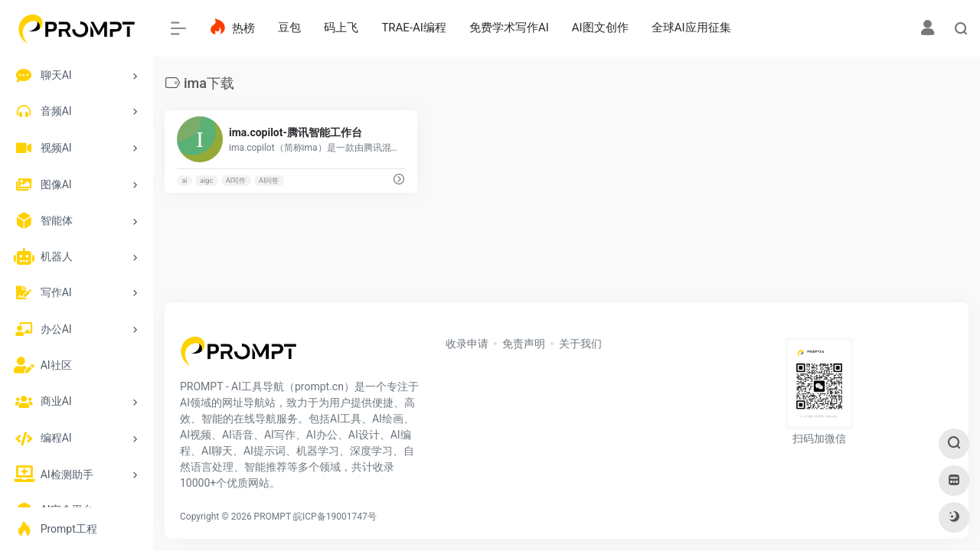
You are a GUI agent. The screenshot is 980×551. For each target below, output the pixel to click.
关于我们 (580, 344)
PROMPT (273, 517)
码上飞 (341, 28)
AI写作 (236, 181)
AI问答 (269, 181)
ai (184, 181)
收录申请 (467, 344)
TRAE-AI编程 (414, 28)
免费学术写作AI (509, 28)
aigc (206, 181)
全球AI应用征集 (691, 28)
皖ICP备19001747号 (335, 517)
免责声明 (524, 344)
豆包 (289, 28)
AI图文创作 (600, 28)
